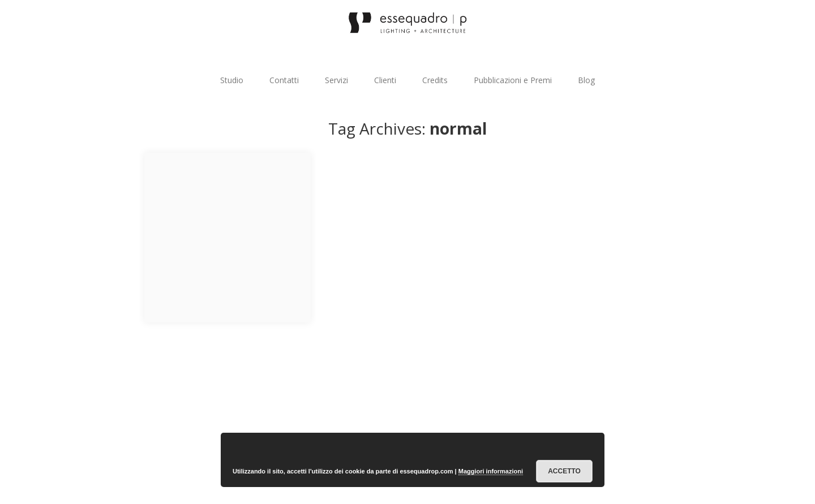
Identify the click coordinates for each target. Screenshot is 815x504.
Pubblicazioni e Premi (513, 80)
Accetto (564, 471)
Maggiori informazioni (491, 471)
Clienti (385, 80)
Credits (435, 80)
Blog (586, 80)
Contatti (284, 80)
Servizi (336, 80)
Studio (232, 80)
